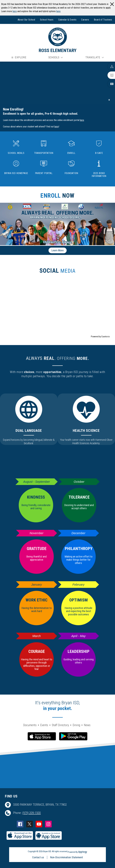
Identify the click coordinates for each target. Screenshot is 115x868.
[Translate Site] (95, 57)
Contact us (38, 857)
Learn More (58, 250)
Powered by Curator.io (100, 337)
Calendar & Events (67, 20)
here (15, 11)
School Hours (47, 20)
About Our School (26, 20)
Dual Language (29, 431)
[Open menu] (19, 57)
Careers (85, 20)
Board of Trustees (103, 20)
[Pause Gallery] (109, 100)
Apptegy (83, 852)
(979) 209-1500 (31, 813)
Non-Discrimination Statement (67, 857)
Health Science (86, 431)
